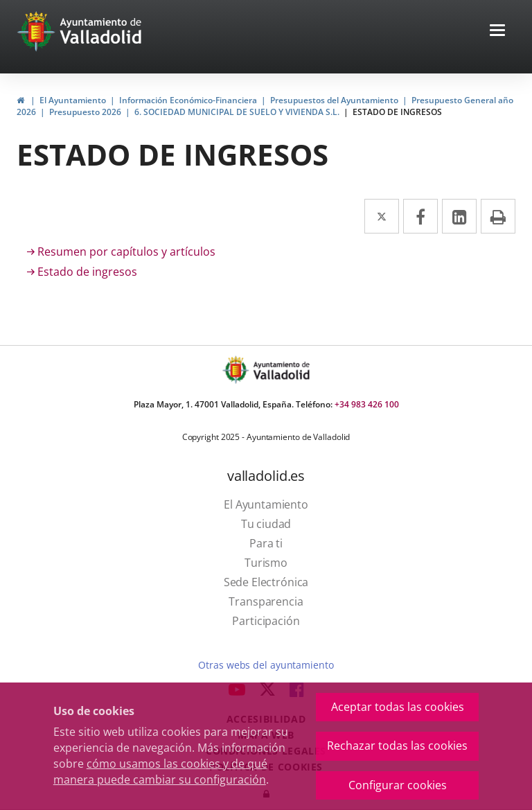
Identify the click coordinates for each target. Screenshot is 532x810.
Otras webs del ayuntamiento (266, 665)
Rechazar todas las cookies (397, 746)
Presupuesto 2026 (85, 112)
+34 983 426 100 (367, 404)
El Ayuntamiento (73, 100)
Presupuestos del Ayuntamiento (334, 100)
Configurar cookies (398, 785)
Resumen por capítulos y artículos (126, 252)
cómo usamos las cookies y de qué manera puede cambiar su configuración (160, 772)
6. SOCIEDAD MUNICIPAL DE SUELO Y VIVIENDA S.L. (237, 112)
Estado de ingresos (87, 272)
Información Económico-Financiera (188, 100)
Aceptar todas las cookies (398, 707)
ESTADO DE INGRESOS (397, 112)
